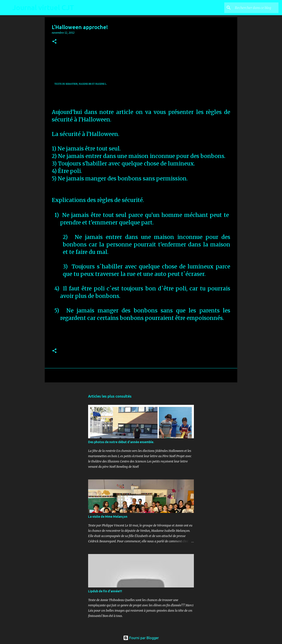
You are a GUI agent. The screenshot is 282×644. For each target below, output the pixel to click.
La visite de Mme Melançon (108, 517)
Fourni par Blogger (141, 638)
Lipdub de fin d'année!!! (105, 591)
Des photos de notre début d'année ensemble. (121, 442)
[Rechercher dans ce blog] (255, 8)
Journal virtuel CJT (43, 7)
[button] (54, 42)
